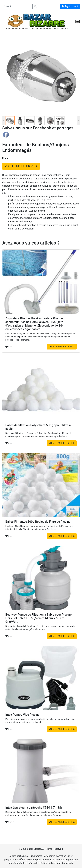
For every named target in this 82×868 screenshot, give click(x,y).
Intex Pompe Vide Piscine (22, 715)
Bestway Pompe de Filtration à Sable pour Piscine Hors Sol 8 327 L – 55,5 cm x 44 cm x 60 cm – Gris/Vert (38, 618)
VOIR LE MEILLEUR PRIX (21, 166)
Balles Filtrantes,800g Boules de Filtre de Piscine (38, 522)
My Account (70, 6)
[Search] (17, 6)
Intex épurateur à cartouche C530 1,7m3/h (34, 808)
